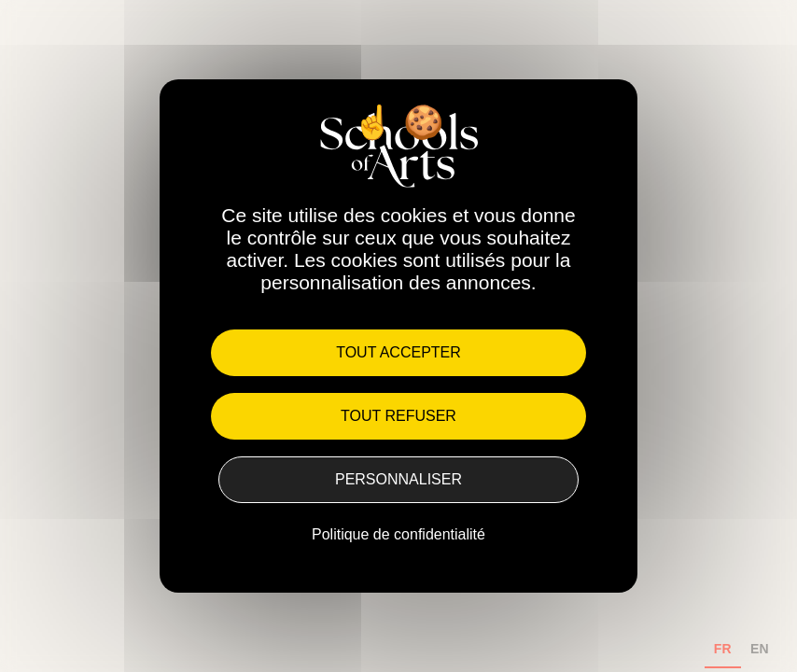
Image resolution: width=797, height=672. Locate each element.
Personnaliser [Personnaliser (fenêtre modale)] (398, 479)
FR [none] (723, 649)
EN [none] (760, 649)
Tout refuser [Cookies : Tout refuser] (398, 416)
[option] (760, 651)
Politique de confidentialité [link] (398, 534)
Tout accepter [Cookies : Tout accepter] (398, 352)
